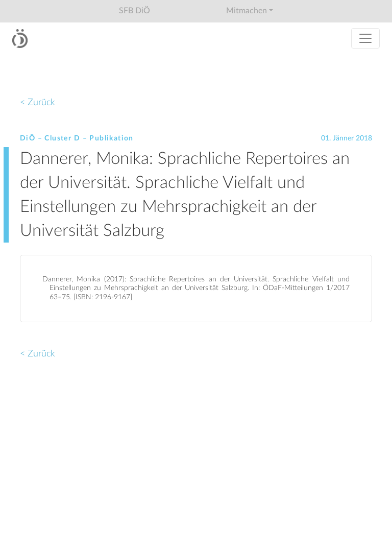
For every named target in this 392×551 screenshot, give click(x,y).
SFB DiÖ (134, 11)
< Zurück (38, 102)
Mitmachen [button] (247, 11)
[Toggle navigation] (365, 38)
